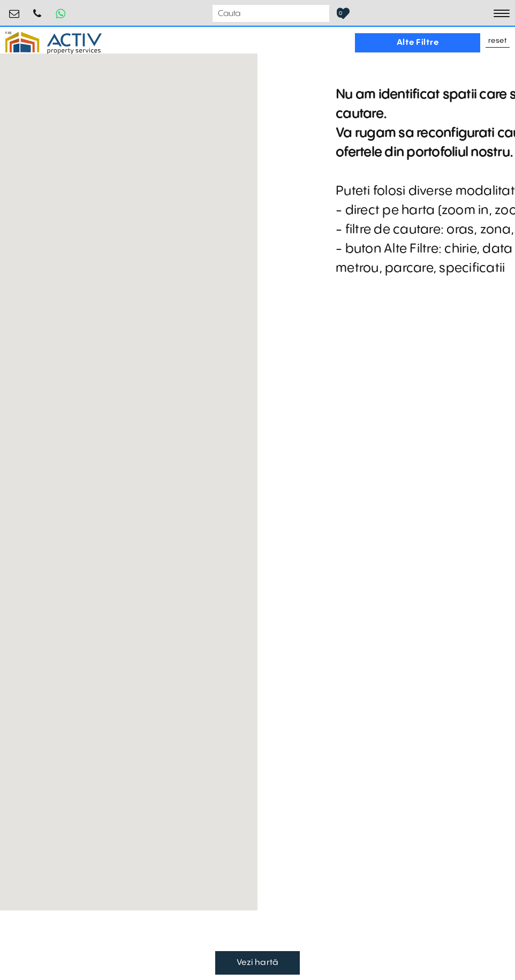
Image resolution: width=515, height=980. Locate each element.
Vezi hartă (258, 963)
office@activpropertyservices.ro (14, 9)
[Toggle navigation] (502, 13)
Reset (498, 41)
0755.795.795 (37, 9)
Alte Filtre (418, 43)
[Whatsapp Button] (60, 13)
